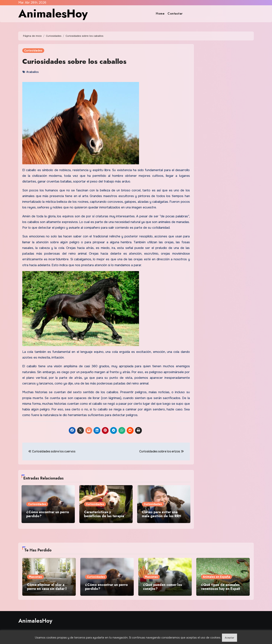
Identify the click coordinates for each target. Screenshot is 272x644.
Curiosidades (33, 51)
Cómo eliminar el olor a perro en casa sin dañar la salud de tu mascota (48, 588)
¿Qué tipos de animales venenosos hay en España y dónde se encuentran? (223, 588)
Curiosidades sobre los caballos (77, 61)
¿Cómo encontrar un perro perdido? (48, 514)
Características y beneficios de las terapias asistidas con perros (105, 516)
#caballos (32, 72)
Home (160, 14)
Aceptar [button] (229, 638)
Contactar (175, 14)
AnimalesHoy (53, 14)
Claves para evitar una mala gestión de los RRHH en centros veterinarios (163, 516)
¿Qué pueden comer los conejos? (163, 586)
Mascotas (35, 576)
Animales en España (216, 576)
